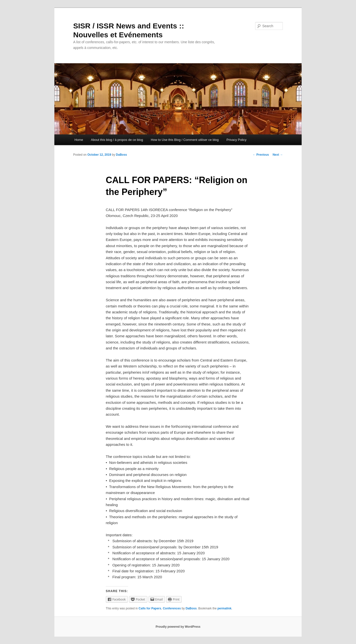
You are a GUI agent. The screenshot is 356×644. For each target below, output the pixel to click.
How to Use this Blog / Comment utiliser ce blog (185, 140)
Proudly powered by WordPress (178, 627)
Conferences (172, 608)
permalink (224, 608)
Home (79, 140)
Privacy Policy (236, 140)
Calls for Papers (150, 608)
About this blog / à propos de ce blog (117, 140)
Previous (261, 155)
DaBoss (122, 155)
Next (278, 155)
